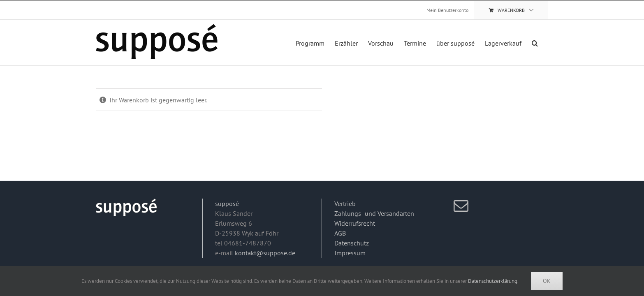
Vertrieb (345, 203)
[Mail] (461, 206)
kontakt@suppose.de (265, 253)
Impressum (350, 253)
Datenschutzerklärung (493, 281)
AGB (340, 233)
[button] (545, 43)
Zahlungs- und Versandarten (374, 213)
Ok (547, 281)
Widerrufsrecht (355, 223)
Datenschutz (352, 243)
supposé (227, 203)
